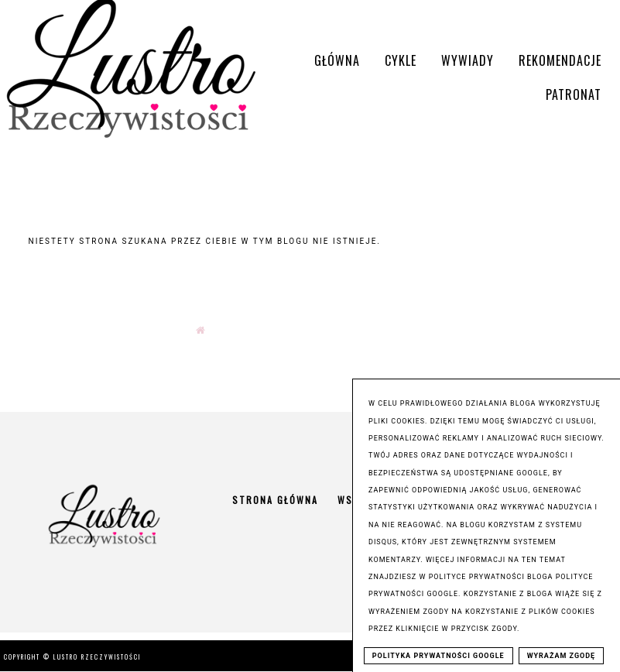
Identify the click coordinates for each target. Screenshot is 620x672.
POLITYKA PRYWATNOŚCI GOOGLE (438, 656)
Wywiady (468, 60)
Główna (337, 60)
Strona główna (275, 500)
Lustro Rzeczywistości (97, 657)
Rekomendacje (560, 60)
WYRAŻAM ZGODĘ (562, 656)
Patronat (574, 94)
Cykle (401, 60)
